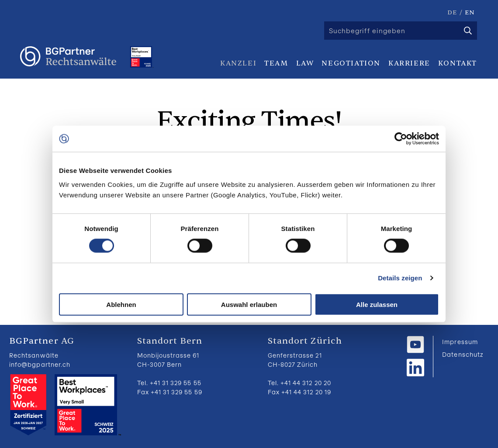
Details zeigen (400, 278)
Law (305, 63)
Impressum (460, 342)
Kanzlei (238, 63)
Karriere (409, 63)
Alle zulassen (377, 304)
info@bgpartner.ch (40, 364)
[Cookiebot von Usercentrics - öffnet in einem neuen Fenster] (401, 139)
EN (470, 12)
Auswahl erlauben (249, 304)
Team (276, 63)
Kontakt (458, 63)
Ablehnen (121, 304)
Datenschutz (463, 354)
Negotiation (351, 63)
